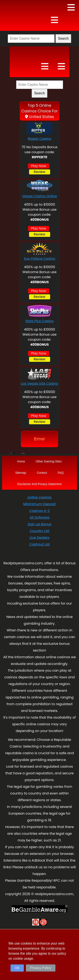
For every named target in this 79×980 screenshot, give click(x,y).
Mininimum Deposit (40, 504)
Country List (39, 531)
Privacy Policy (41, 968)
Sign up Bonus (39, 524)
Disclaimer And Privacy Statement (39, 484)
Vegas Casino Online (39, 196)
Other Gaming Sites (49, 461)
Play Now (39, 166)
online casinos (39, 497)
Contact (42, 473)
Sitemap (21, 473)
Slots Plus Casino (39, 321)
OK (17, 968)
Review (40, 172)
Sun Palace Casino (39, 259)
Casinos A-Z (39, 511)
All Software (39, 517)
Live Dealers (39, 538)
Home (21, 461)
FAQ (61, 473)
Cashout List (39, 544)
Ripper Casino (39, 139)
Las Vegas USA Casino (39, 384)
